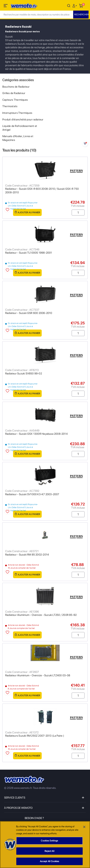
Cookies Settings (49, 841)
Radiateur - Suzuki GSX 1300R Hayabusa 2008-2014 (36, 434)
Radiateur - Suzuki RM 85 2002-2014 (27, 555)
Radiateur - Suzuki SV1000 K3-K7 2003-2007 (32, 494)
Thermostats (10, 106)
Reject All (49, 851)
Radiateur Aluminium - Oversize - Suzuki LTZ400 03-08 (38, 675)
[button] (75, 5)
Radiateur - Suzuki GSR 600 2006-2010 (29, 313)
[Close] (84, 827)
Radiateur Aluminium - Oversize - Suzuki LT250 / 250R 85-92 (41, 615)
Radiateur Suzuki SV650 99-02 (24, 374)
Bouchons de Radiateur (16, 87)
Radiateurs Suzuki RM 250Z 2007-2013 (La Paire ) (35, 736)
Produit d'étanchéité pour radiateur (23, 120)
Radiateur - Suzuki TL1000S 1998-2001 (29, 253)
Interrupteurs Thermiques (17, 113)
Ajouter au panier (27, 212)
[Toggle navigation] (6, 6)
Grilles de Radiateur (14, 93)
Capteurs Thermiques (15, 100)
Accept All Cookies (49, 861)
